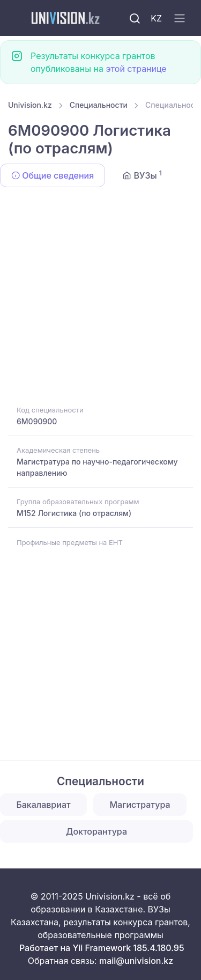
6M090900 (37, 421)
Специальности (99, 105)
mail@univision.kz (136, 961)
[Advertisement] (100, 298)
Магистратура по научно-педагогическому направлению (97, 467)
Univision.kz (30, 105)
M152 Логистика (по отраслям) (74, 513)
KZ (156, 18)
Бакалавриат (43, 805)
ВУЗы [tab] (142, 175)
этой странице (136, 69)
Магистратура (140, 805)
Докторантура (96, 831)
